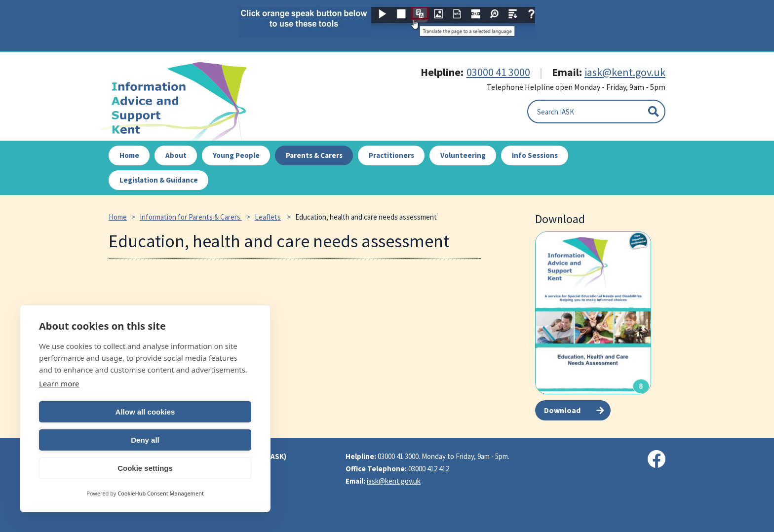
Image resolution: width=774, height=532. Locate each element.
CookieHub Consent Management (161, 493)
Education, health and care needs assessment (366, 217)
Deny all (200, 440)
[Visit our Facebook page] (657, 459)
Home (118, 217)
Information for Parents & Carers (191, 217)
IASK (179, 101)
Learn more (59, 412)
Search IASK (556, 112)
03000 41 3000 (498, 72)
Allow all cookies (91, 440)
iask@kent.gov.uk (625, 72)
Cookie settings (145, 468)
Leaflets (268, 217)
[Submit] (654, 112)
